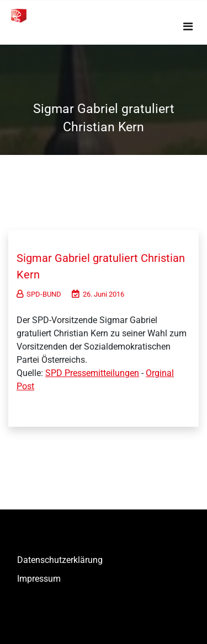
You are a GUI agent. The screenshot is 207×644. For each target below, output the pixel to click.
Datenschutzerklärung (60, 560)
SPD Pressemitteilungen (92, 373)
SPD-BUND (39, 294)
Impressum (39, 579)
